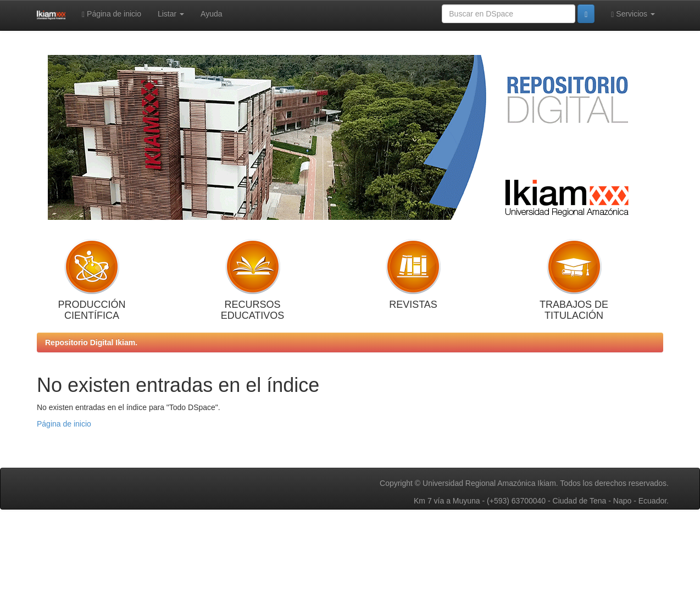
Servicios (633, 14)
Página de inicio (112, 14)
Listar (171, 14)
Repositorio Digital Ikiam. (91, 342)
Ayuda (211, 14)
